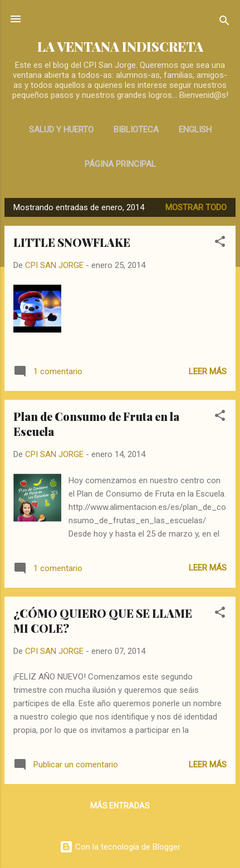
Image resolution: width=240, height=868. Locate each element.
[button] (220, 243)
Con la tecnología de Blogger (120, 847)
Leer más (208, 371)
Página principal (120, 164)
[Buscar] (224, 23)
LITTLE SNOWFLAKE (72, 242)
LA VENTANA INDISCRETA (120, 46)
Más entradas (120, 806)
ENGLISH (195, 130)
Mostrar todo (196, 207)
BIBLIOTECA (136, 130)
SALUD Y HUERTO (61, 130)
